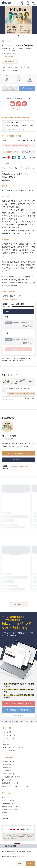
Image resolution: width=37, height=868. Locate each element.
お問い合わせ (6, 819)
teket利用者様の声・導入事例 (11, 777)
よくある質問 (6, 744)
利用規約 (4, 797)
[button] (3, 859)
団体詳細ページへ (18, 460)
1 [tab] (18, 36)
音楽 (3, 41)
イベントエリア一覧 (8, 738)
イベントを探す (6, 732)
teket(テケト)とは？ (8, 761)
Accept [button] (30, 863)
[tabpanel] (18, 20)
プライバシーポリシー (8, 800)
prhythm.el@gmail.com (10, 299)
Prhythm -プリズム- (9, 436)
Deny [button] (20, 864)
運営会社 (4, 813)
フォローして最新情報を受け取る (19, 453)
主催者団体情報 (10, 61)
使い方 (4, 741)
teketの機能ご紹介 (7, 771)
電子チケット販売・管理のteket (12, 722)
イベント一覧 (29, 722)
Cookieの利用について (9, 803)
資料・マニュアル (7, 780)
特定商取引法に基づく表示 (10, 809)
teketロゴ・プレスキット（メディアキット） (16, 786)
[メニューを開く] (33, 3)
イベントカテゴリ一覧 (8, 735)
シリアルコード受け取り (9, 750)
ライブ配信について (8, 774)
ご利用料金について (8, 768)
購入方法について (30, 152)
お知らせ (4, 816)
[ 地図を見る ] (8, 56)
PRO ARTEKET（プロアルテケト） (13, 747)
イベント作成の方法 (8, 765)
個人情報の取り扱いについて (10, 806)
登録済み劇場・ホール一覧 (10, 783)
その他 (8, 41)
